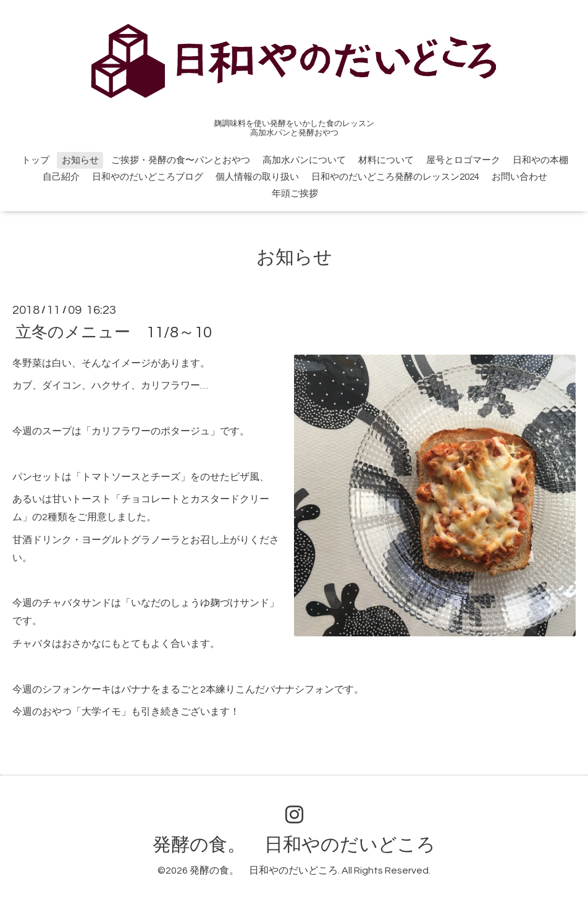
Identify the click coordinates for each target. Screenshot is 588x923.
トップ (36, 160)
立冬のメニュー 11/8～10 (114, 332)
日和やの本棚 (540, 160)
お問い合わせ (519, 177)
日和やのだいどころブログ (148, 177)
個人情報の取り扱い (257, 177)
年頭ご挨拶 (300, 194)
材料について (386, 160)
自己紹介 (61, 177)
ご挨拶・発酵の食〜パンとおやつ (181, 160)
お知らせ (80, 160)
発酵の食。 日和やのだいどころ (294, 845)
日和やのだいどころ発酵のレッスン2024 (395, 177)
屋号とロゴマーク (463, 160)
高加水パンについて (304, 160)
